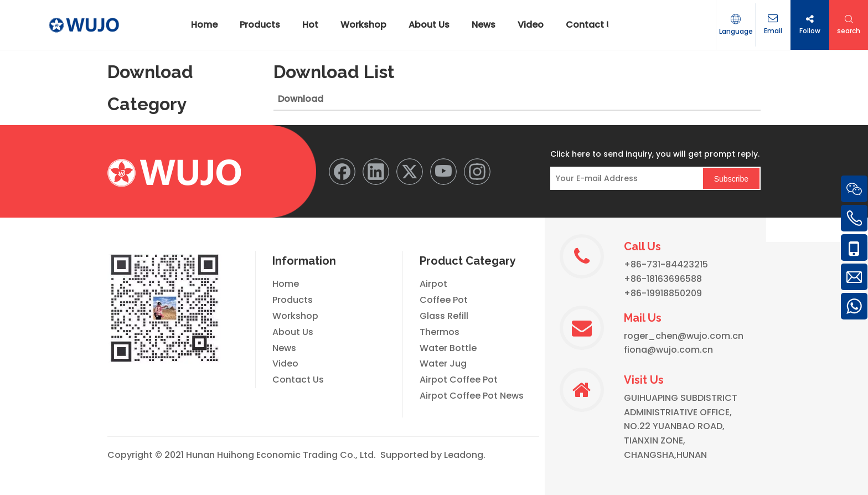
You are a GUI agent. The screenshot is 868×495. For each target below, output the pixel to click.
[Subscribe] (731, 178)
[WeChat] (165, 308)
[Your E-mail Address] (623, 178)
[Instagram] (477, 172)
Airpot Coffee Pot (459, 380)
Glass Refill (444, 316)
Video (285, 363)
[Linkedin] (376, 172)
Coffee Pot (444, 300)
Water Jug (443, 363)
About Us (293, 332)
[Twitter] (410, 172)
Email (771, 31)
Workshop (295, 316)
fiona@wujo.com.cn (668, 350)
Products (293, 300)
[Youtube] (443, 172)
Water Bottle (448, 348)
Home (286, 284)
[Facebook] (342, 172)
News (284, 348)
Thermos (440, 332)
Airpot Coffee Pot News (472, 396)
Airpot (433, 284)
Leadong (464, 455)
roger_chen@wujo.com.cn (684, 336)
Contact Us (298, 380)
